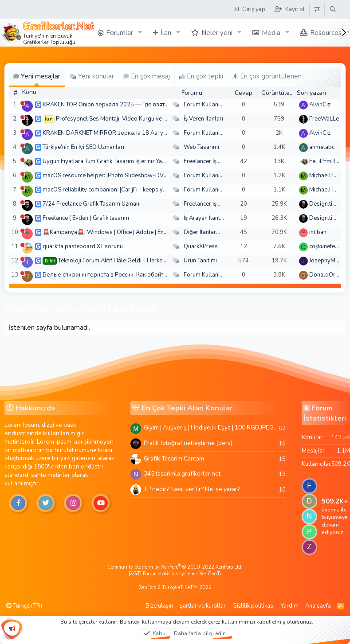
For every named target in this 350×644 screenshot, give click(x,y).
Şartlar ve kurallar (203, 606)
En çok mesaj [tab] (147, 76)
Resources (326, 33)
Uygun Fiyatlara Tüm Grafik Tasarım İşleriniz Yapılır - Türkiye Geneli (128, 161)
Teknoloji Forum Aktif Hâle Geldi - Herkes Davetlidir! (126, 261)
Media (271, 33)
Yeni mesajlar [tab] (37, 76)
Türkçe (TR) (24, 606)
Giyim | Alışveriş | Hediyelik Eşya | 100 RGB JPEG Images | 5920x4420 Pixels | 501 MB (211, 427)
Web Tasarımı (201, 147)
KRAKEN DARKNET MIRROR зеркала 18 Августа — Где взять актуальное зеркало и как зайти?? (170, 133)
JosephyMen (325, 261)
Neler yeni (217, 33)
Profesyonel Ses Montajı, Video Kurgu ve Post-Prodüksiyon (133, 119)
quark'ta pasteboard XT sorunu (83, 246)
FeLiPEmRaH (326, 161)
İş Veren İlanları (203, 119)
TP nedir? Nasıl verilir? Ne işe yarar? (192, 489)
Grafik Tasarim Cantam (174, 459)
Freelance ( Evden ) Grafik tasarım (86, 218)
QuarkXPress (201, 246)
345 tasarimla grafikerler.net (182, 474)
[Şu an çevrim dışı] (22, 103)
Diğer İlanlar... (202, 232)
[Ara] (333, 9)
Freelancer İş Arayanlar (214, 161)
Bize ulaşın (159, 606)
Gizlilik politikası (254, 606)
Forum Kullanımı (205, 105)
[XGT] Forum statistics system (175, 574)
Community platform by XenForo (175, 567)
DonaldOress (327, 275)
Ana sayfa (318, 606)
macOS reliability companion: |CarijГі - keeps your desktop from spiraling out (142, 190)
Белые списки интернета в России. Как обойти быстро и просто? (128, 275)
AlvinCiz (320, 105)
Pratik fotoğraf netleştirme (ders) (188, 443)
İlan (166, 33)
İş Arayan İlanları (205, 218)
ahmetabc (322, 147)
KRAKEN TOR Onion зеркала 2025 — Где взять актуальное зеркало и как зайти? (150, 105)
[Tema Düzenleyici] (317, 9)
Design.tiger (325, 204)
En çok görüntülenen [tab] (267, 76)
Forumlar (120, 33)
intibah (318, 232)
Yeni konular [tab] (92, 76)
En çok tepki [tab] (201, 76)
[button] (140, 33)
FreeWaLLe (324, 119)
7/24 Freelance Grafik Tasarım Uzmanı (92, 204)
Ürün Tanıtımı (200, 261)
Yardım (290, 606)
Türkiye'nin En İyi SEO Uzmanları (83, 147)
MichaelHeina (327, 176)
